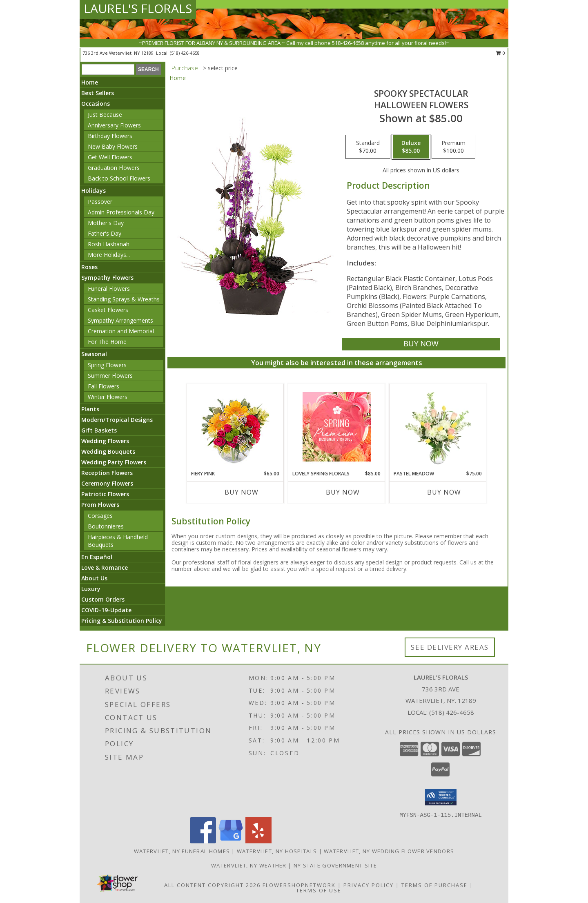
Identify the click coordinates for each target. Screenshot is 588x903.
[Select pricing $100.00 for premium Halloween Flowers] (453, 147)
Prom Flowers (100, 505)
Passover (100, 202)
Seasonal (94, 354)
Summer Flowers (110, 376)
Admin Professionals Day (121, 212)
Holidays (94, 191)
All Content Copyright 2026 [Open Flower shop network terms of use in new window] (212, 885)
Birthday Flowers (110, 136)
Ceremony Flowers (107, 483)
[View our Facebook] (203, 841)
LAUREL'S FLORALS (138, 8)
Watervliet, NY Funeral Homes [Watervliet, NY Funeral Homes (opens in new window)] (182, 851)
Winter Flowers (108, 397)
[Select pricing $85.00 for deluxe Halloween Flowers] (411, 147)
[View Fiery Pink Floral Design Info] (235, 427)
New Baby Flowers (113, 146)
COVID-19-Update (106, 610)
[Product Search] (108, 69)
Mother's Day (106, 223)
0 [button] (500, 53)
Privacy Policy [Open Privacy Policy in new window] (369, 885)
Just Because (105, 115)
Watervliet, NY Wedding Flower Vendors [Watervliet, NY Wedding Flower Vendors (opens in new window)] (389, 851)
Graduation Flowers (114, 168)
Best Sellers (98, 93)
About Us (94, 578)
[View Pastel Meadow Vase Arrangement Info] (438, 427)
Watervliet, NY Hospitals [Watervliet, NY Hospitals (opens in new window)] (277, 851)
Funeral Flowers (109, 289)
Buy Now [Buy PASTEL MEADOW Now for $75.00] (444, 492)
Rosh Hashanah (109, 244)
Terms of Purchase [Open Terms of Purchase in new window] (434, 885)
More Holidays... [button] (109, 255)
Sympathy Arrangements (120, 320)
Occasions (96, 104)
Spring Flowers (107, 365)
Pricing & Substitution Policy (122, 621)
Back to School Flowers (119, 178)
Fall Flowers (104, 386)
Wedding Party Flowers (114, 462)
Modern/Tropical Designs (117, 420)
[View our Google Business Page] (231, 841)
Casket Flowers (108, 310)
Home (90, 82)
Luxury (91, 589)
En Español (97, 557)
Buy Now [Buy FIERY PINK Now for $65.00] (242, 492)
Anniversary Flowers (114, 125)
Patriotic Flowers (105, 494)
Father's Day (105, 233)
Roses (89, 267)
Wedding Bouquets (108, 451)
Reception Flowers (107, 473)
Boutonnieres (106, 526)
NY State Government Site (335, 865)
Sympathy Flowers (107, 278)
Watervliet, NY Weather (249, 865)
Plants (90, 409)
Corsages (100, 516)
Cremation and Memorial (121, 331)
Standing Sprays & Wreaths (124, 299)
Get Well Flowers (110, 157)
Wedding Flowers (105, 441)
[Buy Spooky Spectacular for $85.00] (421, 344)
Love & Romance (105, 567)
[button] (441, 797)
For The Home (107, 342)
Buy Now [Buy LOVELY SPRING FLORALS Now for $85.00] (343, 492)
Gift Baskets (99, 430)
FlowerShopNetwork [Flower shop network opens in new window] (299, 885)
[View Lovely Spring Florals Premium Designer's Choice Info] (337, 427)
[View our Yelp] (258, 841)
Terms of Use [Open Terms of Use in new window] (319, 890)
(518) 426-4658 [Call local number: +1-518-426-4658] (185, 53)
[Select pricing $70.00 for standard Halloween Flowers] (368, 147)
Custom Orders (103, 599)
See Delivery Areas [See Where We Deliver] (450, 647)
